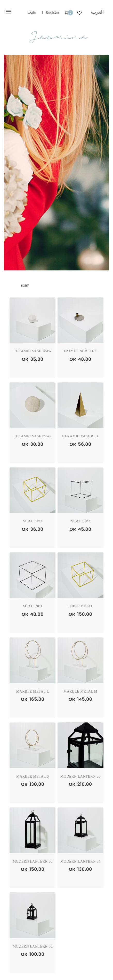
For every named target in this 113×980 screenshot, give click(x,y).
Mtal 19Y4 (33, 521)
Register (53, 12)
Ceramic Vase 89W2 (33, 436)
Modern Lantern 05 (33, 861)
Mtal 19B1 (33, 606)
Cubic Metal (80, 606)
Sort (25, 286)
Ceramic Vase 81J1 (80, 436)
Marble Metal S (33, 776)
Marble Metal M (80, 691)
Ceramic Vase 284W (33, 351)
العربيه (97, 12)
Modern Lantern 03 (33, 946)
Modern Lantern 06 (80, 776)
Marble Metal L (33, 691)
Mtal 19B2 (80, 521)
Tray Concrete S (80, 351)
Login (32, 12)
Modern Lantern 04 (80, 861)
